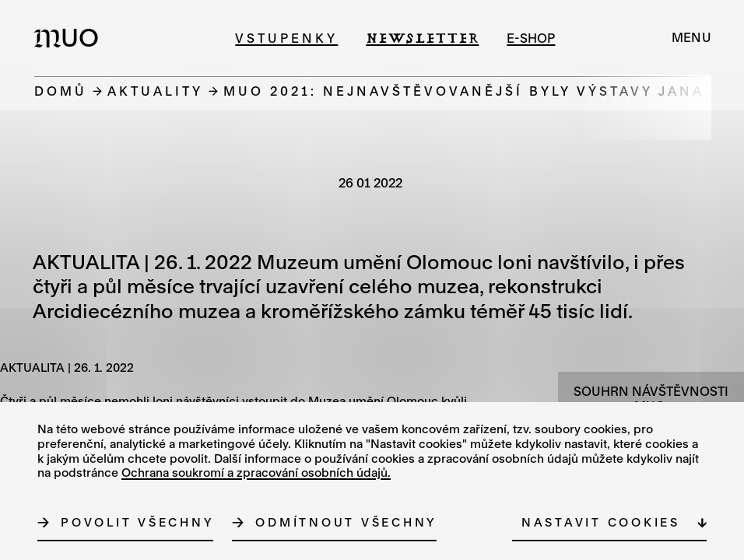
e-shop (531, 38)
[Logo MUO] (71, 37)
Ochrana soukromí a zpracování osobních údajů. (256, 472)
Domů (61, 91)
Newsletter (422, 38)
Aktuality (155, 91)
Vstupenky (286, 38)
